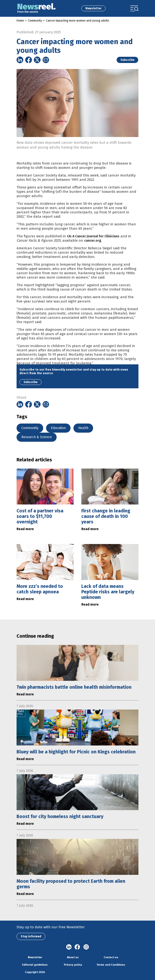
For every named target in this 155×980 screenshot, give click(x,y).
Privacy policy (73, 965)
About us (73, 957)
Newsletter (93, 8)
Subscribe (127, 60)
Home (20, 21)
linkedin (69, 947)
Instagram (86, 947)
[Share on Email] (46, 60)
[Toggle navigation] (134, 8)
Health (83, 428)
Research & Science (37, 437)
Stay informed (31, 936)
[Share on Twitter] (37, 60)
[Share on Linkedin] (20, 60)
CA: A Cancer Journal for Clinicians (93, 245)
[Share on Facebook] (29, 60)
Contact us (111, 957)
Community (35, 21)
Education (58, 428)
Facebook (77, 947)
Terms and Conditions (111, 965)
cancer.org (93, 249)
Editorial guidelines (35, 965)
